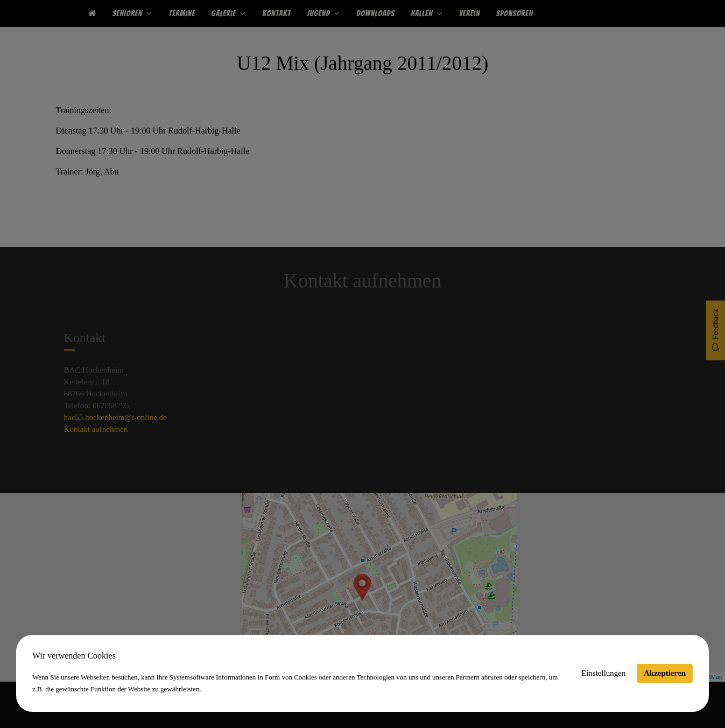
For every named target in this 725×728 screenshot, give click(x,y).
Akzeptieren (665, 673)
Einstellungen (604, 673)
